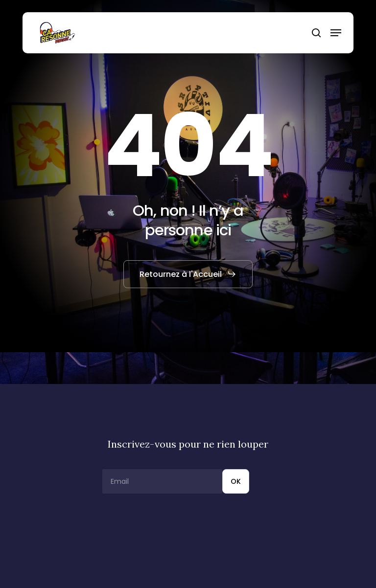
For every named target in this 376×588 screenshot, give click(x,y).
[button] (336, 33)
